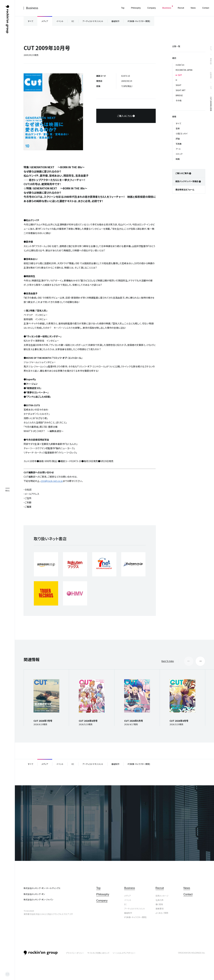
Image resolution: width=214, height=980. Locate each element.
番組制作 (115, 21)
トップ (211, 48)
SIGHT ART (181, 90)
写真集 (179, 144)
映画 (178, 159)
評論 (178, 139)
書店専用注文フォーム (185, 189)
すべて (30, 21)
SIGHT (178, 85)
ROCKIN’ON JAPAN (184, 70)
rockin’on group (41, 953)
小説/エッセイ (182, 133)
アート (178, 149)
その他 (179, 100)
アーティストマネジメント (93, 21)
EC (73, 21)
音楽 (178, 128)
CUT (211, 88)
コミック (179, 154)
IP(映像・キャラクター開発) (139, 21)
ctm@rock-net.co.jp (52, 481)
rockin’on (180, 65)
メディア (45, 21)
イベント (60, 21)
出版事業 (211, 75)
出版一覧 (176, 46)
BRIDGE (179, 95)
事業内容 (211, 61)
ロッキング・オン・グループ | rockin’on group (7, 19)
